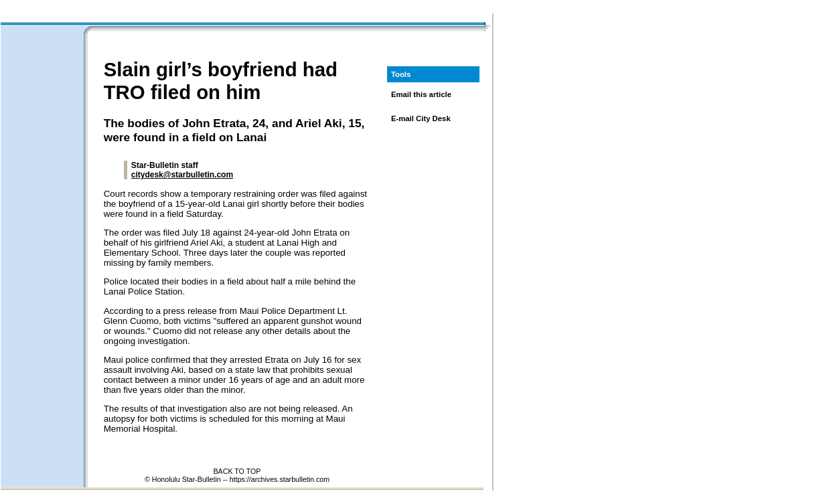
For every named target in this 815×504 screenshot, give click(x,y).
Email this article (421, 94)
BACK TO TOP (237, 471)
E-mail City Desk (421, 118)
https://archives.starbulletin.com (280, 479)
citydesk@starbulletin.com (182, 175)
